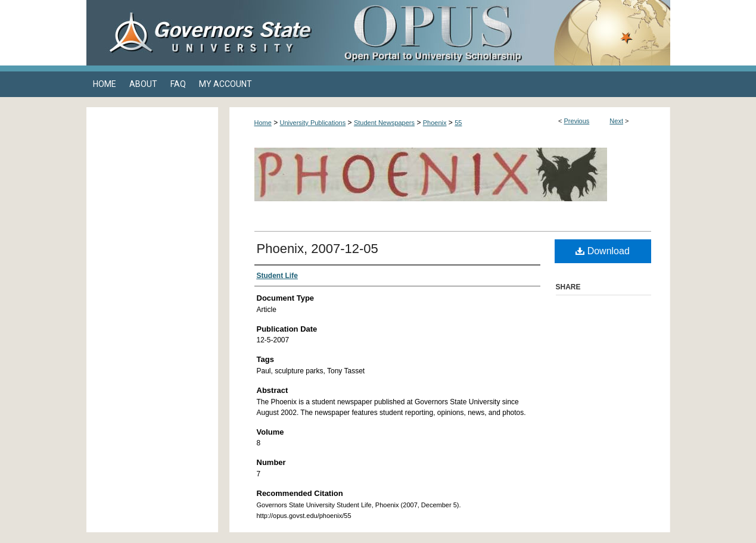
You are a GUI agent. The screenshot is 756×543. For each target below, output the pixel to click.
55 (458, 123)
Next (616, 121)
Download (603, 251)
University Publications (313, 123)
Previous (577, 121)
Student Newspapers (384, 123)
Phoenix (435, 123)
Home (263, 123)
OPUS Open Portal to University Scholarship (497, 33)
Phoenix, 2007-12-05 (318, 249)
